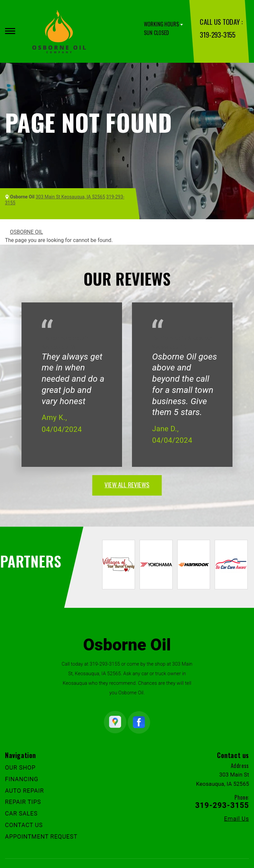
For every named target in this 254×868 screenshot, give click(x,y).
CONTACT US (24, 825)
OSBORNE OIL (26, 232)
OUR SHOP (20, 767)
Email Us (236, 819)
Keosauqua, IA (59, 347)
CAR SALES (21, 813)
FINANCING (22, 779)
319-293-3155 (217, 35)
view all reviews (127, 484)
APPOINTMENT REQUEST (41, 836)
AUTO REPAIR (24, 791)
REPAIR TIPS (23, 802)
